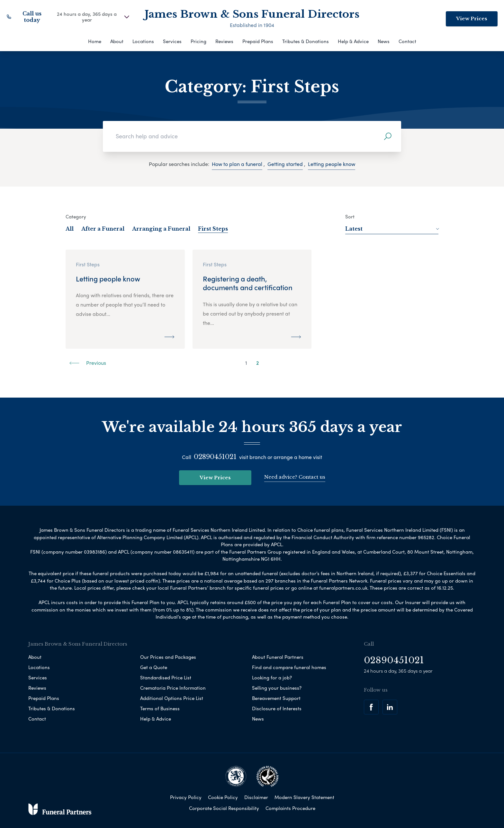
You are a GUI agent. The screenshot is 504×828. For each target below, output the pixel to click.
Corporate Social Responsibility (224, 808)
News (384, 41)
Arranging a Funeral (161, 229)
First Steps (213, 229)
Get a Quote (154, 667)
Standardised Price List (166, 677)
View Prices (472, 18)
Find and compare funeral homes (289, 667)
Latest (392, 229)
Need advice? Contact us (295, 477)
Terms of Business (160, 708)
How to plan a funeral (237, 164)
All (70, 229)
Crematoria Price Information (173, 688)
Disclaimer (256, 797)
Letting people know (332, 164)
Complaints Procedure (290, 808)
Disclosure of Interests (277, 708)
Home (95, 41)
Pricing (198, 41)
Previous (88, 363)
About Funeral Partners (278, 657)
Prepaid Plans (258, 41)
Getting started (285, 164)
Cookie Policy (223, 797)
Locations (143, 41)
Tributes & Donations (306, 41)
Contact (407, 41)
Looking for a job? (272, 677)
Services (172, 41)
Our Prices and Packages (168, 657)
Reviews (224, 41)
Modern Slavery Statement (304, 797)
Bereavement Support (276, 698)
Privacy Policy (186, 797)
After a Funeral (103, 229)
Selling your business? (277, 688)
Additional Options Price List (172, 698)
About (117, 41)
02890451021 (215, 457)
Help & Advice (353, 41)
